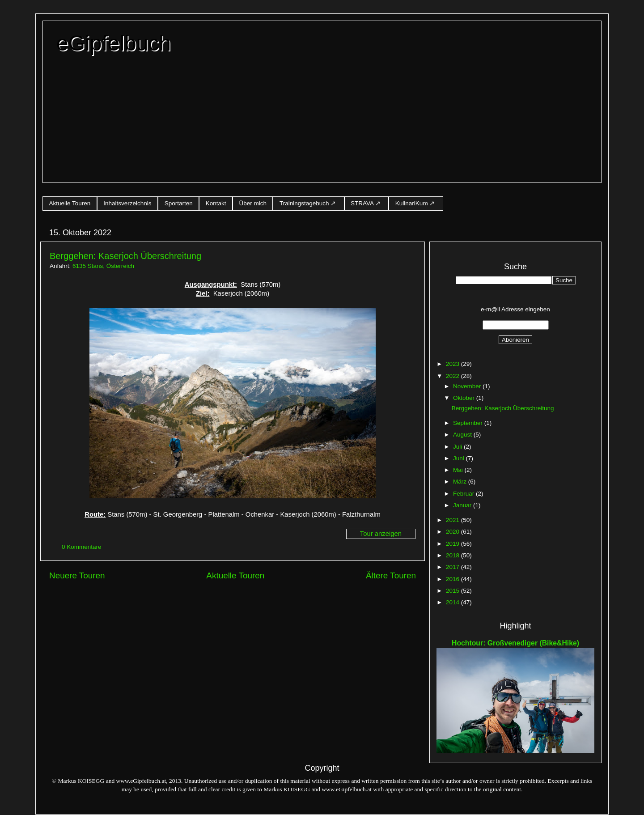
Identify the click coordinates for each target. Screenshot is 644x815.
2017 (453, 567)
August (463, 435)
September (469, 423)
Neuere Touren (77, 575)
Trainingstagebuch (304, 203)
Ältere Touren (391, 575)
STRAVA (362, 203)
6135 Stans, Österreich (103, 266)
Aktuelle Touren (70, 203)
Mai (459, 470)
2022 (453, 376)
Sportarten (179, 203)
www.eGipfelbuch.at (141, 781)
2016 (453, 579)
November (468, 386)
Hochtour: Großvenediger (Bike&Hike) (515, 643)
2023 (453, 364)
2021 (453, 520)
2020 (453, 532)
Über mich (253, 203)
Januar (463, 505)
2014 (453, 602)
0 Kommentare (82, 547)
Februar (464, 494)
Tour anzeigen (381, 534)
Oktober (465, 398)
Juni (460, 458)
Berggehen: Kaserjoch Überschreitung (125, 256)
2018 (453, 555)
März (461, 482)
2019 (453, 544)
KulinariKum (412, 203)
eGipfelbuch (114, 43)
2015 (453, 591)
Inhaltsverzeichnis (127, 203)
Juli (458, 447)
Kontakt (216, 203)
